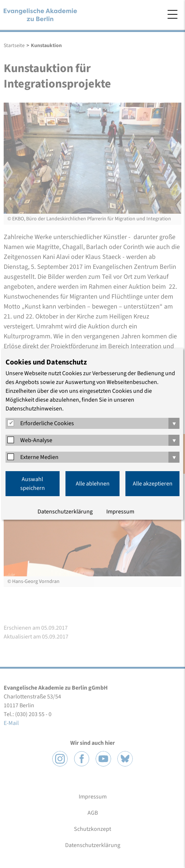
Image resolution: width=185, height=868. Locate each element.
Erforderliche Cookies (47, 423)
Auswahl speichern (33, 484)
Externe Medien (39, 457)
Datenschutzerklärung (65, 512)
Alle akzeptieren (153, 484)
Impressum (120, 512)
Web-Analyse (36, 440)
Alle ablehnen (93, 484)
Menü (172, 14)
